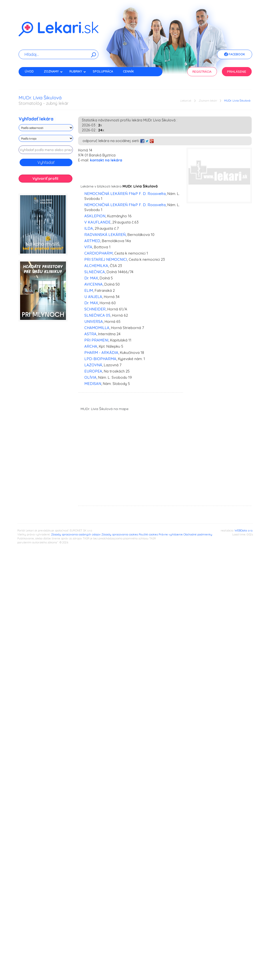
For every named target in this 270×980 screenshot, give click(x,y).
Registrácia (202, 72)
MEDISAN (93, 384)
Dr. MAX (91, 278)
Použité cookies (148, 534)
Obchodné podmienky (198, 534)
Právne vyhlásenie (171, 534)
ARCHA (91, 346)
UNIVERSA (94, 321)
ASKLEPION (95, 216)
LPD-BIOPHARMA (100, 359)
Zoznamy (53, 71)
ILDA (89, 228)
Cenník (128, 71)
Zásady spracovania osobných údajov (76, 534)
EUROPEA (93, 371)
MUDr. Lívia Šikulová (237, 101)
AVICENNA (93, 284)
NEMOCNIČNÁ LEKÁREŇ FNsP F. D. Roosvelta (125, 194)
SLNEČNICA (95, 272)
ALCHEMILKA (96, 266)
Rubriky (78, 71)
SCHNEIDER (95, 309)
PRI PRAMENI (96, 340)
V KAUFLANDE (97, 222)
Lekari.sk (186, 101)
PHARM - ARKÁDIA (101, 353)
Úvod (29, 71)
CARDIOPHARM (98, 253)
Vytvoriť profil (45, 178)
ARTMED (92, 241)
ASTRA (90, 334)
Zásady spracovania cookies (120, 534)
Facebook (235, 55)
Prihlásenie (237, 72)
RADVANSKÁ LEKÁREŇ (105, 235)
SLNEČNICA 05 (97, 315)
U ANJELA (93, 297)
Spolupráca (103, 71)
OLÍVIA (90, 377)
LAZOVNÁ (93, 365)
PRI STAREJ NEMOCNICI (106, 259)
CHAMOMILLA (97, 328)
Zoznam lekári (208, 101)
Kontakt (32, 80)
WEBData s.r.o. (244, 530)
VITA (88, 247)
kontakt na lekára (106, 160)
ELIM (89, 290)
